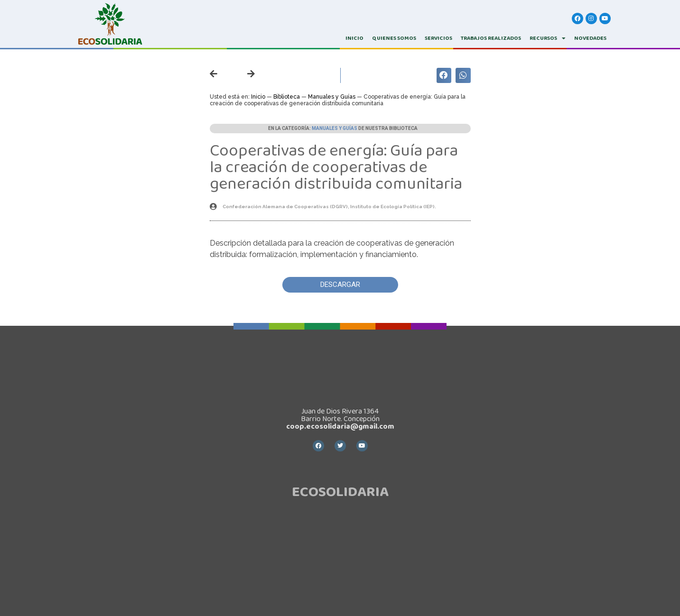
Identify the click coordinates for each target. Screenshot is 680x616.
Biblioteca (287, 97)
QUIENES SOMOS (394, 38)
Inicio (258, 97)
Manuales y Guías (332, 97)
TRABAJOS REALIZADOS (491, 38)
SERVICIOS (438, 38)
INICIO (354, 38)
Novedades (590, 38)
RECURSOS (548, 38)
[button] (340, 285)
